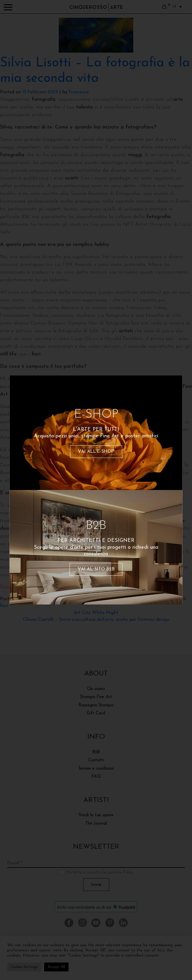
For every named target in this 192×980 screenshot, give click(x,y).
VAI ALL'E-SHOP (96, 452)
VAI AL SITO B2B (96, 569)
